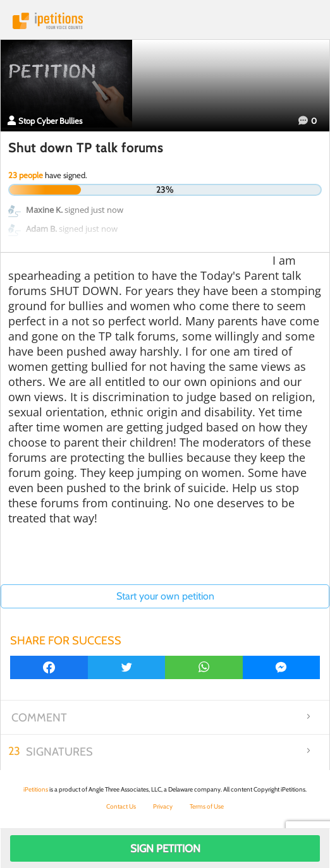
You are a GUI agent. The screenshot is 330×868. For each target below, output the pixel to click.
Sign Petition (165, 848)
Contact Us (121, 806)
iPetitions (165, 21)
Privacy (163, 806)
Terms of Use (207, 806)
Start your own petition (165, 596)
